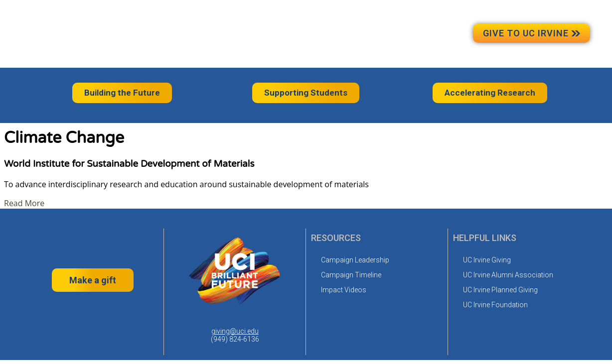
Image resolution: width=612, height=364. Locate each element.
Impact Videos (344, 290)
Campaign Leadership (355, 260)
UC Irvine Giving (487, 260)
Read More (24, 203)
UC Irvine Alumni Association (508, 275)
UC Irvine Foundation (495, 305)
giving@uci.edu (235, 331)
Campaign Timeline (351, 275)
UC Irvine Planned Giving (500, 290)
